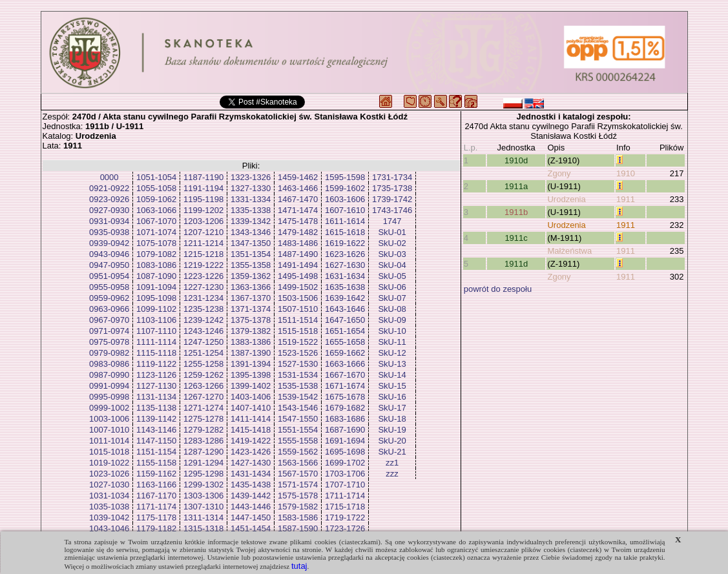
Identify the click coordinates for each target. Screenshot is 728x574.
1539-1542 (298, 397)
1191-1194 (203, 188)
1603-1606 (345, 199)
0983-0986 (109, 364)
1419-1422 (251, 441)
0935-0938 (109, 232)
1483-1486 (298, 243)
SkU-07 (392, 298)
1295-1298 (203, 474)
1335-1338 (251, 210)
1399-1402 (251, 386)
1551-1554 (298, 430)
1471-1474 (298, 210)
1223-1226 (203, 276)
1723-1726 (345, 528)
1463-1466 (298, 188)
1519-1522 (298, 342)
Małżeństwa (569, 251)
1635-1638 (345, 287)
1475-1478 (298, 221)
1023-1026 (109, 474)
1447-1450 (251, 518)
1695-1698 (345, 452)
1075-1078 (156, 243)
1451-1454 (251, 528)
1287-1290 (203, 452)
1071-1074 (156, 232)
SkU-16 (392, 397)
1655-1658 (345, 342)
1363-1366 (251, 287)
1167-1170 (156, 496)
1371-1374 (251, 309)
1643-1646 (345, 309)
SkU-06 (392, 287)
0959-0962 (109, 298)
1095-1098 (156, 298)
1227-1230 (203, 287)
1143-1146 (156, 430)
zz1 (392, 463)
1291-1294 (203, 463)
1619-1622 (345, 243)
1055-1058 (156, 188)
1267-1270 (203, 397)
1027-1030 (109, 485)
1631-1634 (345, 276)
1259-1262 (203, 375)
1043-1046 (109, 528)
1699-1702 (345, 463)
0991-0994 (109, 386)
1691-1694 (345, 441)
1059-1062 (156, 199)
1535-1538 (298, 386)
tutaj (299, 566)
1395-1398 (251, 375)
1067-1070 (156, 221)
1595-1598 (345, 177)
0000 (109, 177)
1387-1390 (251, 353)
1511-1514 (298, 320)
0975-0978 (109, 342)
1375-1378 (251, 320)
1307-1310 (203, 507)
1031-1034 (109, 496)
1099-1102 (156, 309)
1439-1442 (251, 496)
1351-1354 (251, 254)
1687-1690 (345, 430)
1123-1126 (156, 375)
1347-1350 (251, 243)
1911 (626, 199)
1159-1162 (156, 474)
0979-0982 (109, 353)
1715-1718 (345, 507)
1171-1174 (156, 507)
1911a (516, 186)
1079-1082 (156, 254)
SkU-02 (392, 243)
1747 (392, 221)
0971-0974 (109, 331)
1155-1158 (156, 463)
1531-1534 (298, 375)
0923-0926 (109, 199)
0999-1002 (109, 408)
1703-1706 (345, 474)
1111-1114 (156, 342)
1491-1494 (298, 265)
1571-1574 (298, 485)
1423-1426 (251, 452)
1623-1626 (345, 254)
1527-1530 (298, 364)
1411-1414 (251, 419)
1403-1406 (251, 397)
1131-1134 (156, 397)
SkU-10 (392, 331)
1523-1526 (298, 353)
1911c (516, 238)
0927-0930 (109, 210)
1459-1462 (298, 177)
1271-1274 (203, 408)
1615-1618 (345, 232)
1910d (516, 160)
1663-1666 (345, 364)
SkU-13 (392, 364)
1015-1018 (109, 452)
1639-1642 (345, 298)
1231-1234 (203, 298)
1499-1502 (298, 287)
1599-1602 (345, 188)
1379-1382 (251, 331)
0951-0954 (109, 276)
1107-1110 (156, 331)
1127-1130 (156, 386)
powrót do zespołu (498, 289)
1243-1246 (203, 331)
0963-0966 (109, 309)
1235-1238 (203, 309)
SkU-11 (392, 342)
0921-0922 (109, 188)
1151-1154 (156, 452)
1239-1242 (203, 320)
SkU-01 (392, 232)
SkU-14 (392, 375)
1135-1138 (156, 408)
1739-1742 (392, 199)
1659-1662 (345, 353)
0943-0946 (109, 254)
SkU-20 (392, 441)
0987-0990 (109, 375)
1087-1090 (156, 276)
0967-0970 (109, 320)
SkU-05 (392, 276)
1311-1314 (203, 518)
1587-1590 (298, 528)
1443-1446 (251, 507)
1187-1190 (203, 177)
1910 (626, 173)
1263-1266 (203, 386)
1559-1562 (298, 452)
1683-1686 (345, 419)
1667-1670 (345, 375)
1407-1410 (251, 408)
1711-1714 (345, 496)
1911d (516, 264)
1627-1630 (345, 265)
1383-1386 (251, 342)
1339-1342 (251, 221)
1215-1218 (203, 254)
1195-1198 (203, 199)
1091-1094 (156, 287)
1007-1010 (109, 430)
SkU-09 (392, 320)
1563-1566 (298, 463)
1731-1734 (392, 177)
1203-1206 (203, 221)
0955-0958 (109, 287)
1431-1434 (251, 474)
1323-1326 (251, 177)
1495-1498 (298, 276)
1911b (516, 212)
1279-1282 (203, 430)
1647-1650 (345, 320)
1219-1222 (203, 265)
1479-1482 (298, 232)
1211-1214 (203, 243)
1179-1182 (156, 528)
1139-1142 (156, 419)
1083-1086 (156, 265)
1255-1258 (203, 364)
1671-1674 (345, 386)
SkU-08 (392, 309)
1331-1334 (251, 199)
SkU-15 (392, 386)
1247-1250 (203, 342)
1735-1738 (392, 188)
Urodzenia (566, 199)
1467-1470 (298, 199)
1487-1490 (298, 254)
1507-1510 (298, 309)
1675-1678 (345, 397)
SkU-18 (392, 419)
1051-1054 (156, 177)
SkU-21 (392, 452)
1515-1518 (298, 331)
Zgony (559, 173)
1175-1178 (156, 518)
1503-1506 (298, 298)
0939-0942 (109, 243)
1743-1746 (392, 210)
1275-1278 (203, 419)
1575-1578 (298, 496)
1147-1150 (156, 441)
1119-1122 (156, 364)
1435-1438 (251, 485)
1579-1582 (298, 507)
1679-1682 (345, 408)
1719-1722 (345, 518)
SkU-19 (392, 430)
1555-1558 (298, 441)
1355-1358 (251, 265)
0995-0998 (109, 397)
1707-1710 (345, 485)
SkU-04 (392, 265)
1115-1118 (156, 353)
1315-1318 (203, 528)
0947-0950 (109, 265)
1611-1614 (345, 221)
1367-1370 (251, 298)
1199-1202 (203, 210)
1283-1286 (203, 441)
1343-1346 (251, 232)
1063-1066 (156, 210)
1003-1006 (109, 419)
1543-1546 (298, 408)
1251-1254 (203, 353)
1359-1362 (251, 276)
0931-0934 (109, 221)
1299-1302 (203, 485)
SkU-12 (392, 353)
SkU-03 (392, 254)
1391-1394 (251, 364)
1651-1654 (345, 331)
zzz (392, 474)
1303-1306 (203, 496)
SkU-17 (392, 408)
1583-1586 (298, 518)
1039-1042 (109, 518)
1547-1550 (298, 419)
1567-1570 (298, 474)
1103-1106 (156, 320)
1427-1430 (251, 463)
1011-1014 (109, 441)
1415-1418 (251, 430)
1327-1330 (251, 188)
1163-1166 (156, 485)
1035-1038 (109, 507)
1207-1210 (203, 232)
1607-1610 (345, 210)
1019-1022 (109, 463)
